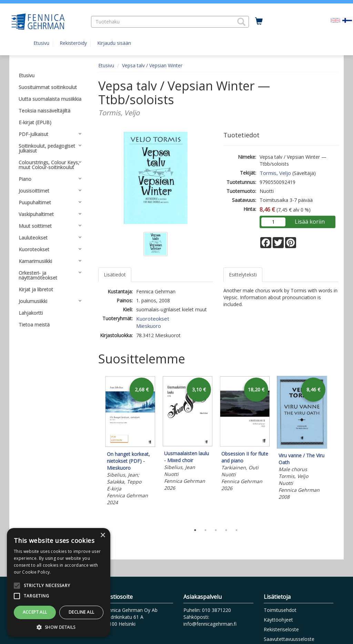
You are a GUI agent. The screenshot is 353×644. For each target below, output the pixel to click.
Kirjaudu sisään (114, 43)
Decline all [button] (81, 612)
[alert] (59, 583)
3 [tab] (216, 530)
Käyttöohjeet (278, 620)
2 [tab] (205, 530)
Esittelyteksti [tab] (243, 275)
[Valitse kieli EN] (335, 20)
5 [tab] (236, 530)
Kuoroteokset (153, 319)
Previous (97, 449)
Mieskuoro (149, 326)
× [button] (103, 535)
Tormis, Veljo (275, 173)
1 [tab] (195, 530)
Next (335, 449)
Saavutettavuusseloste (289, 639)
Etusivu (41, 43)
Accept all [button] (35, 612)
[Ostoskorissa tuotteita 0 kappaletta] (259, 21)
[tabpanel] (130, 442)
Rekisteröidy (73, 43)
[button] (241, 22)
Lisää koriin (310, 222)
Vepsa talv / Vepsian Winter (152, 65)
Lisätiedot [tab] (115, 275)
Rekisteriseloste (281, 629)
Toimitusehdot (280, 610)
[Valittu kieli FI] (347, 20)
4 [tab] (226, 530)
